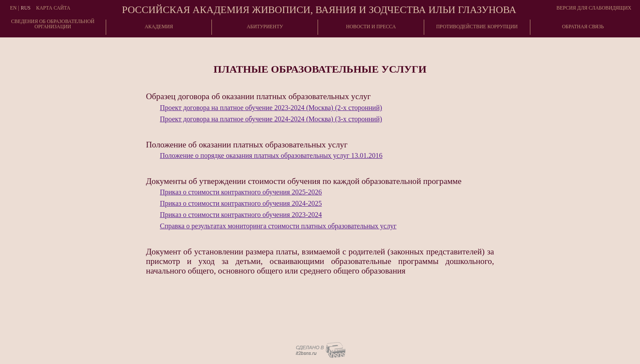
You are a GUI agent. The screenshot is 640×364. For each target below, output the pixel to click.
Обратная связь (583, 27)
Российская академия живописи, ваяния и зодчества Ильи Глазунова (319, 10)
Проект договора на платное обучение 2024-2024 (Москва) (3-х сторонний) (271, 119)
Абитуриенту (265, 27)
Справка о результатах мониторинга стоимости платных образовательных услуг (278, 226)
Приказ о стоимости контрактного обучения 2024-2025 (241, 203)
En (13, 8)
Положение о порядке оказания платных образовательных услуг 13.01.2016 (271, 155)
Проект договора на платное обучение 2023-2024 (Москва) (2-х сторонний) (271, 108)
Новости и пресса (371, 27)
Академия (159, 27)
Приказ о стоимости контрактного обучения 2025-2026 (241, 192)
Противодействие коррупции (477, 27)
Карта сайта (53, 8)
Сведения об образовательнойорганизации (53, 24)
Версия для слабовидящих (594, 8)
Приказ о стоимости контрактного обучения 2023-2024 (241, 215)
